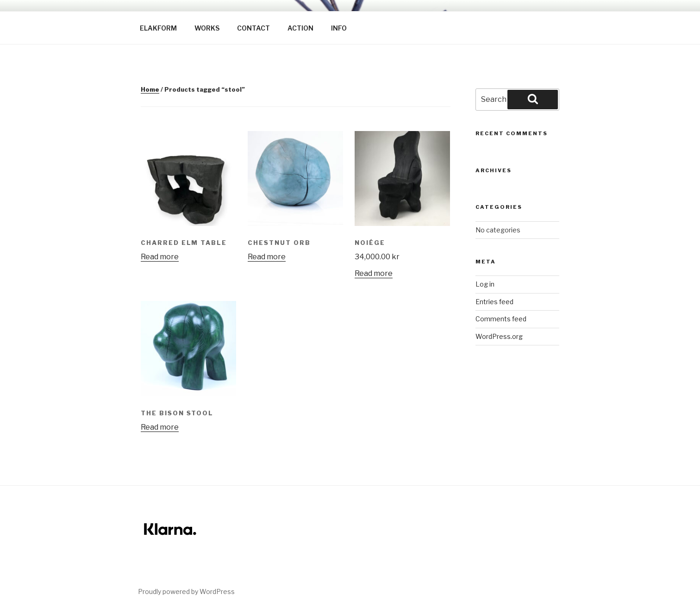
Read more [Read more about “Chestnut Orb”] (267, 257)
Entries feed (494, 302)
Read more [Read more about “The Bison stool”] (160, 427)
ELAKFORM (158, 28)
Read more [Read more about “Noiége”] (374, 273)
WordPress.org (499, 336)
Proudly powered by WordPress (186, 591)
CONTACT (253, 28)
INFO (339, 28)
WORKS (207, 28)
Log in (485, 284)
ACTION (300, 28)
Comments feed (501, 319)
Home (150, 89)
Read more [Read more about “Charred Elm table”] (160, 257)
